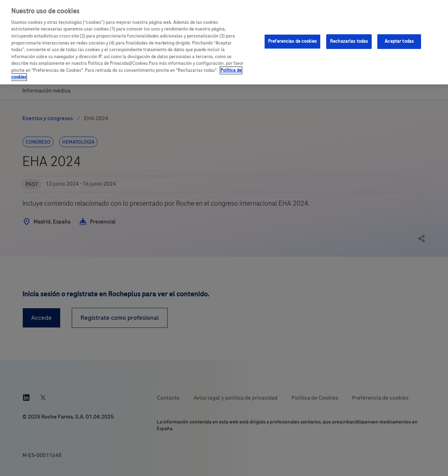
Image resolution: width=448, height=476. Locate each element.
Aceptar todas (399, 41)
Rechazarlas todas (349, 41)
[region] (224, 42)
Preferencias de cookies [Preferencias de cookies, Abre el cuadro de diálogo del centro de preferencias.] (292, 41)
